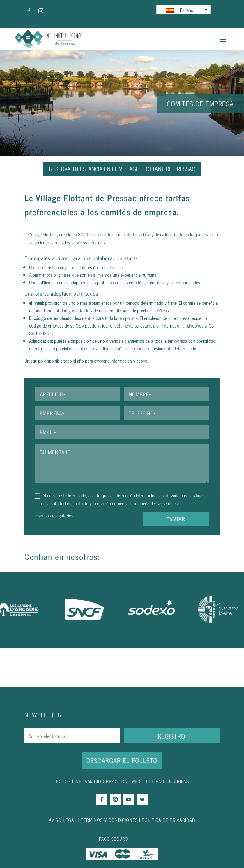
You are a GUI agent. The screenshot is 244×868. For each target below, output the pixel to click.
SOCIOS (63, 781)
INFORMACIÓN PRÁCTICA (101, 781)
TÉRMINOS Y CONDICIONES (109, 820)
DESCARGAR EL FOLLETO (122, 760)
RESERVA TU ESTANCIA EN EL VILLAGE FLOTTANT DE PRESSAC (122, 169)
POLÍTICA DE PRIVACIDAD (168, 820)
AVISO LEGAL (63, 820)
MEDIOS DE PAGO (150, 781)
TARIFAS (180, 781)
